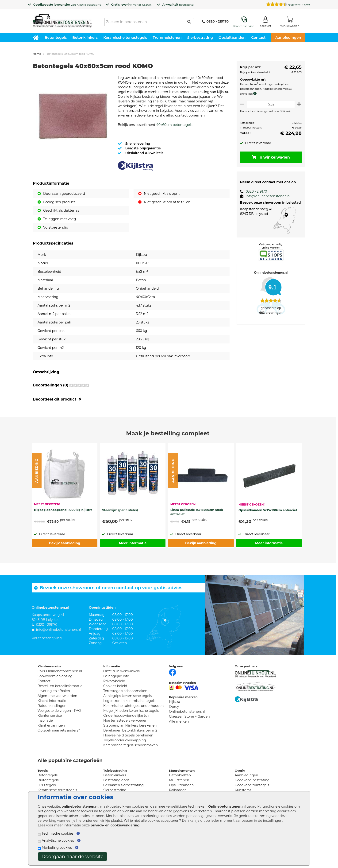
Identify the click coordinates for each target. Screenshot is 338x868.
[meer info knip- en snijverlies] (254, 93)
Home (37, 54)
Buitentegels (48, 785)
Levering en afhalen (54, 696)
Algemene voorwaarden (57, 701)
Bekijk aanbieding (64, 548)
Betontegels (56, 37)
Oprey (174, 711)
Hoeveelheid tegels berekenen (128, 740)
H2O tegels (47, 790)
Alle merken (179, 726)
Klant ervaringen (51, 730)
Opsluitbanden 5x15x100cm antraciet (268, 515)
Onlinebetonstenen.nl (187, 716)
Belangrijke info (116, 681)
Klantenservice (50, 720)
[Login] (266, 23)
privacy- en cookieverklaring (115, 825)
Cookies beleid (115, 691)
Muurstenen (179, 785)
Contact (259, 37)
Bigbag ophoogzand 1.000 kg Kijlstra (63, 514)
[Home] (62, 19)
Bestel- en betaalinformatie (60, 691)
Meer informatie (133, 548)
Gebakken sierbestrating (123, 790)
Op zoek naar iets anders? (59, 735)
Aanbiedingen (288, 37)
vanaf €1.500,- (132, 5)
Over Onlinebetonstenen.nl (60, 676)
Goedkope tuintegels (252, 790)
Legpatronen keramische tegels (129, 705)
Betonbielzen (180, 780)
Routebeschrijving (47, 643)
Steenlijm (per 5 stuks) (120, 515)
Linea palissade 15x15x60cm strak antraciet (197, 517)
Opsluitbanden (232, 37)
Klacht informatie (52, 705)
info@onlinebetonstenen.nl (266, 196)
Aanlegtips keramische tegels (127, 701)
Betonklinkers (85, 37)
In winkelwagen (270, 157)
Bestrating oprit (116, 785)
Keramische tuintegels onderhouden (133, 710)
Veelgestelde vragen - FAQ (59, 715)
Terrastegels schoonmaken (125, 696)
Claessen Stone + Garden (189, 721)
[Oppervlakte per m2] (270, 104)
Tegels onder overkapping (125, 745)
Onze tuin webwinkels (121, 676)
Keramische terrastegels (125, 37)
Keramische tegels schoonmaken (131, 750)
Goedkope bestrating (252, 785)
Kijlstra (81, 5)
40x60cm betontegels (174, 129)
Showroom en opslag (55, 681)
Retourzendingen (52, 710)
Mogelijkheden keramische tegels (131, 715)
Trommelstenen (167, 37)
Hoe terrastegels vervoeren (125, 725)
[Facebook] (173, 677)
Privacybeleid (114, 686)
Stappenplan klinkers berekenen (130, 730)
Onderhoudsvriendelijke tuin (127, 720)
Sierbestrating (200, 37)
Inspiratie (45, 725)
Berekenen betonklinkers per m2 (130, 735)
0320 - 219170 (215, 21)
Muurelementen (182, 775)
